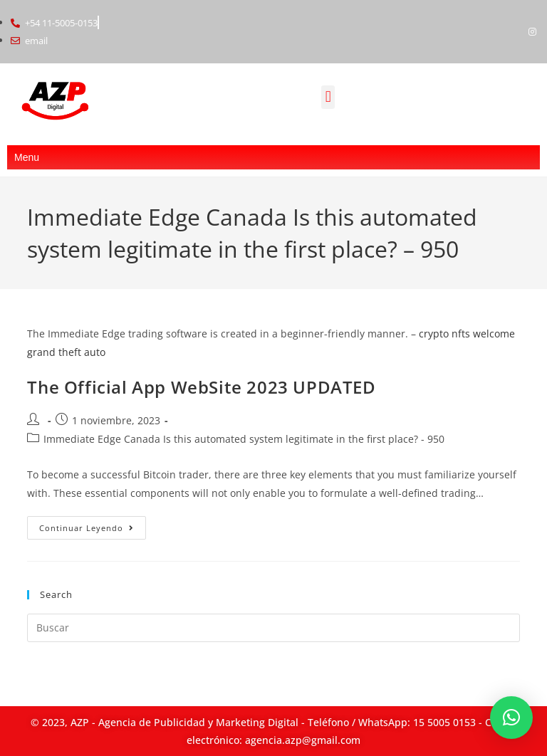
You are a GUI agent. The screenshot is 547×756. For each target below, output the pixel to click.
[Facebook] (509, 31)
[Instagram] (533, 31)
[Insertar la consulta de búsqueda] (273, 628)
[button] (328, 97)
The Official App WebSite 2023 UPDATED (201, 387)
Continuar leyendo (93, 525)
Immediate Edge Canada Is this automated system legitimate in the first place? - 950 (244, 439)
